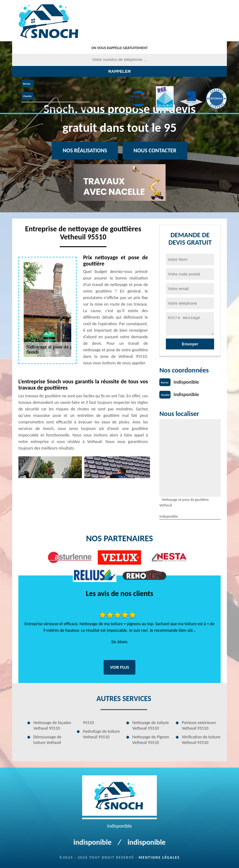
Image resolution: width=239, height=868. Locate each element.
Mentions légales (159, 857)
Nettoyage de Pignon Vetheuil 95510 (151, 740)
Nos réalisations (85, 150)
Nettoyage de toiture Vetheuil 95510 (151, 725)
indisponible (49, 83)
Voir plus (119, 667)
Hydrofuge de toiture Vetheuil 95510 (101, 734)
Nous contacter (155, 150)
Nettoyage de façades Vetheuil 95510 (52, 725)
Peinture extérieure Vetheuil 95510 (199, 725)
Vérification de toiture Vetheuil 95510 (201, 740)
